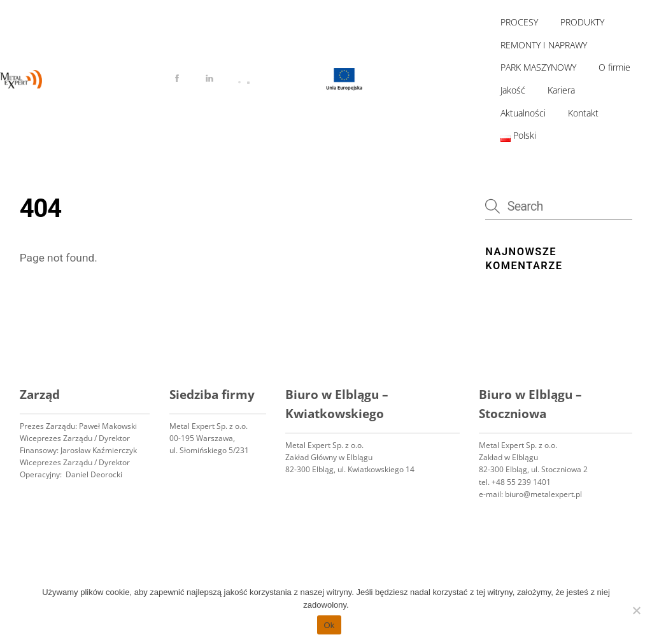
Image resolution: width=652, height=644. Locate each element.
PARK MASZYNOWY (538, 67)
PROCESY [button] (519, 22)
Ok (329, 625)
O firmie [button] (614, 67)
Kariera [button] (561, 90)
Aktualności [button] (523, 113)
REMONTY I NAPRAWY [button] (544, 45)
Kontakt (583, 113)
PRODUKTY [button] (582, 22)
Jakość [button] (513, 90)
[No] (636, 610)
